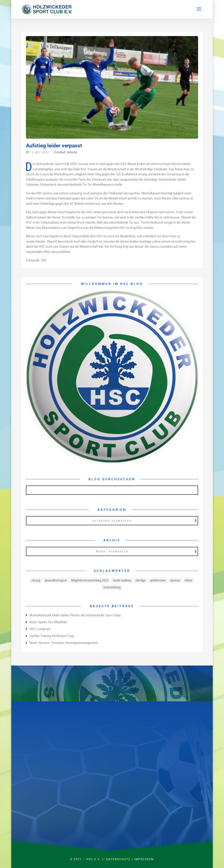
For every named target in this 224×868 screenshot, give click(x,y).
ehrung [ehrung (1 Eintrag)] (36, 580)
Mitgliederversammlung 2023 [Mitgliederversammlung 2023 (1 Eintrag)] (90, 580)
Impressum (144, 859)
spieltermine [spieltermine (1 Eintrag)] (158, 580)
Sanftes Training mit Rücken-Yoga (52, 636)
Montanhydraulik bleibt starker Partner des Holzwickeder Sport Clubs (75, 615)
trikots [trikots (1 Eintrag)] (188, 580)
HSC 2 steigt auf (40, 629)
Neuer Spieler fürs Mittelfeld (48, 622)
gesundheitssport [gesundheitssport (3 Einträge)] (56, 580)
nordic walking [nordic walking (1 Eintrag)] (122, 580)
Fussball (60, 152)
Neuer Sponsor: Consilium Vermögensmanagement (64, 643)
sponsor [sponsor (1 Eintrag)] (175, 580)
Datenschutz (118, 859)
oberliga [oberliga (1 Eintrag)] (140, 580)
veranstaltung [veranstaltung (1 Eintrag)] (112, 587)
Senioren (72, 152)
